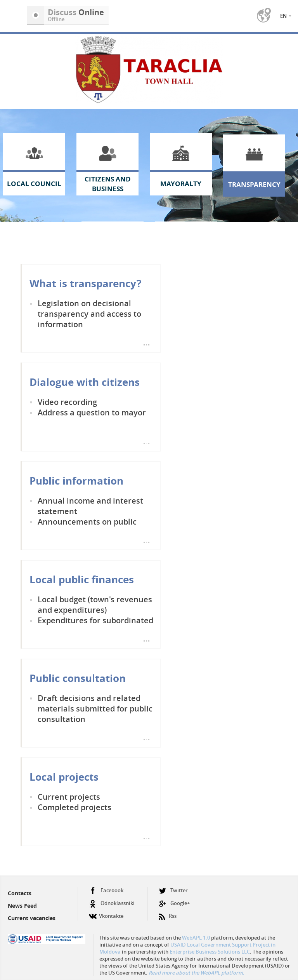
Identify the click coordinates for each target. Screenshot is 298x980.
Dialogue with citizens (85, 382)
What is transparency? (85, 283)
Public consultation (78, 678)
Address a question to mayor (92, 412)
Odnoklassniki (112, 903)
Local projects (64, 777)
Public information (76, 481)
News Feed (22, 906)
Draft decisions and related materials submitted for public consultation (95, 709)
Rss (168, 913)
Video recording (67, 402)
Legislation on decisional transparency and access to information (89, 314)
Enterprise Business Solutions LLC (210, 952)
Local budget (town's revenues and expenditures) (95, 605)
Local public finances (82, 579)
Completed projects (74, 807)
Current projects (69, 797)
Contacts (20, 893)
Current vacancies (32, 918)
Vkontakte (106, 913)
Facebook (106, 890)
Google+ (174, 903)
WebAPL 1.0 (196, 938)
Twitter (173, 890)
